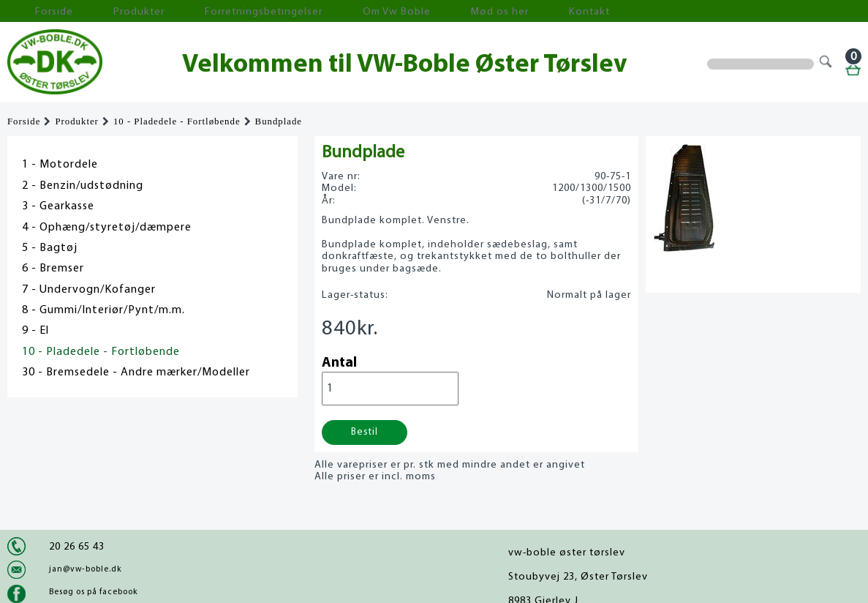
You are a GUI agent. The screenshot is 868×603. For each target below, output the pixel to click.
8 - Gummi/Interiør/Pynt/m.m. (103, 310)
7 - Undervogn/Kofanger (89, 290)
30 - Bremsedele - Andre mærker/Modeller (136, 372)
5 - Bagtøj (50, 248)
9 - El (35, 331)
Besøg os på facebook (93, 592)
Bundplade (279, 121)
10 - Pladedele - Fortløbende (177, 121)
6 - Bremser (53, 269)
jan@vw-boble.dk (85, 569)
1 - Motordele (60, 165)
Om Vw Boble (307, 11)
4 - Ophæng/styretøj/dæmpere (107, 228)
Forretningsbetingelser (200, 11)
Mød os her (388, 11)
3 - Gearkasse (58, 206)
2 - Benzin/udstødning (83, 186)
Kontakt (457, 11)
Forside (37, 11)
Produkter (101, 11)
